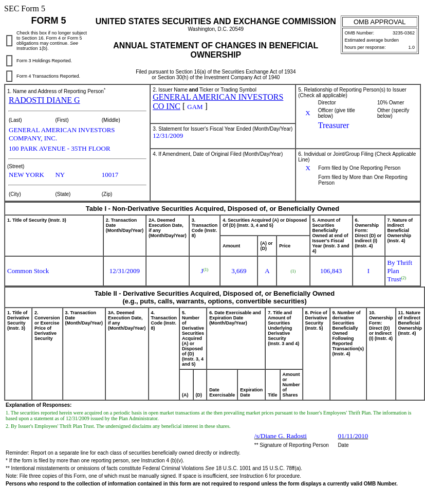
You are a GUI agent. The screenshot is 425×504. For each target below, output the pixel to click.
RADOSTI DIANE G (44, 100)
